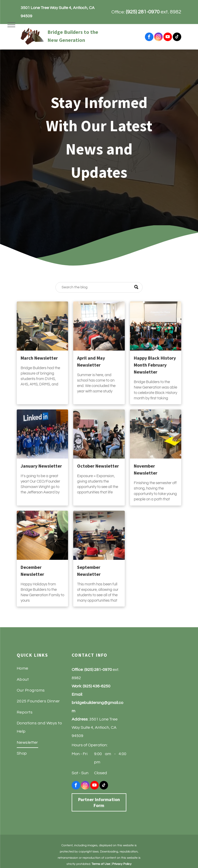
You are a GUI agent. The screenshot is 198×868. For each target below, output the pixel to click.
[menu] (11, 25)
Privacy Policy (122, 864)
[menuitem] (44, 668)
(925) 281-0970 (143, 12)
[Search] (99, 287)
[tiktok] (177, 37)
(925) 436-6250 (97, 686)
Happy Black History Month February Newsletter (155, 365)
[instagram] (158, 37)
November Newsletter (146, 469)
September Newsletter (89, 571)
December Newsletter (32, 571)
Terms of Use (101, 864)
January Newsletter (41, 466)
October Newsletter (98, 466)
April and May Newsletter (91, 361)
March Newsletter (39, 358)
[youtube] (168, 37)
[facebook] (149, 37)
